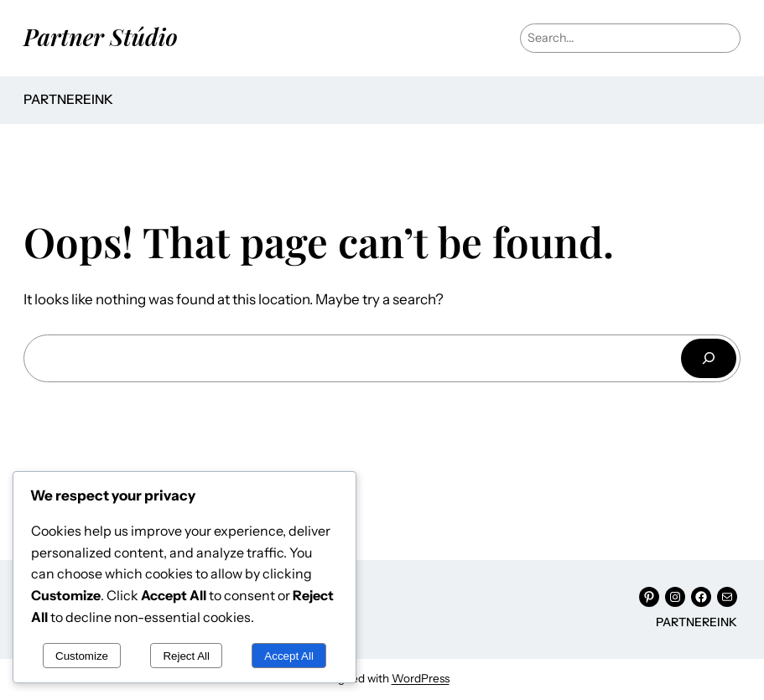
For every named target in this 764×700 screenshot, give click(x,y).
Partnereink (68, 99)
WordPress (421, 678)
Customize (82, 656)
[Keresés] (709, 358)
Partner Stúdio (101, 36)
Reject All (186, 656)
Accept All (289, 656)
